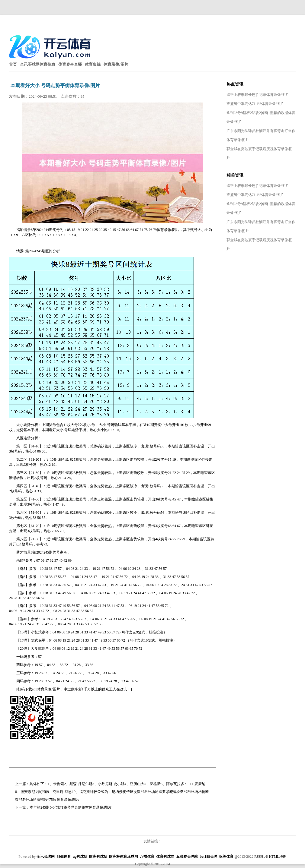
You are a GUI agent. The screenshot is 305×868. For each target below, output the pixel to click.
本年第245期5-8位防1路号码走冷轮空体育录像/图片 (71, 807)
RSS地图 (261, 857)
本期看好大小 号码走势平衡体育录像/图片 (55, 85)
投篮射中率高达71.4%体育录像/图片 (255, 104)
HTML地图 (278, 857)
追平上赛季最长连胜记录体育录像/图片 (258, 95)
